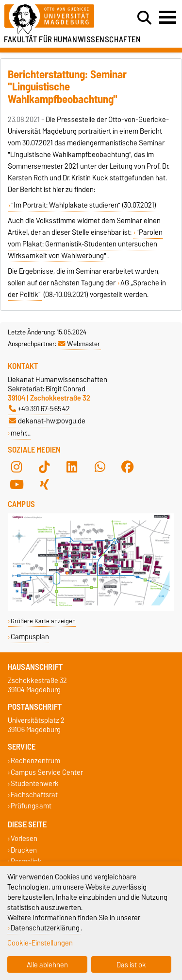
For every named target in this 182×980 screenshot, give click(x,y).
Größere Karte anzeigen (43, 621)
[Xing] (44, 485)
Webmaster (79, 344)
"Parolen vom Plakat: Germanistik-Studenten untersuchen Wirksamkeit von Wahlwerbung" (85, 244)
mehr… (21, 433)
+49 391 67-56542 (39, 409)
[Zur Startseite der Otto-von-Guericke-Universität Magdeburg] (56, 20)
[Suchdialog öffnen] (144, 18)
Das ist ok (131, 965)
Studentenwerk (35, 783)
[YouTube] (17, 485)
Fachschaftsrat (34, 795)
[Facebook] (128, 467)
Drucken (24, 850)
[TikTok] (44, 467)
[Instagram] (17, 467)
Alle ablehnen (47, 965)
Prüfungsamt (31, 806)
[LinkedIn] (72, 467)
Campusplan (30, 637)
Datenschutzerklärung (45, 928)
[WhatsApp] (100, 467)
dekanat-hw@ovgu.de (47, 421)
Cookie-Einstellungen (40, 943)
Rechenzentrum (35, 761)
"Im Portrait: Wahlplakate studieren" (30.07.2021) (84, 205)
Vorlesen (24, 839)
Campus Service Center (47, 772)
